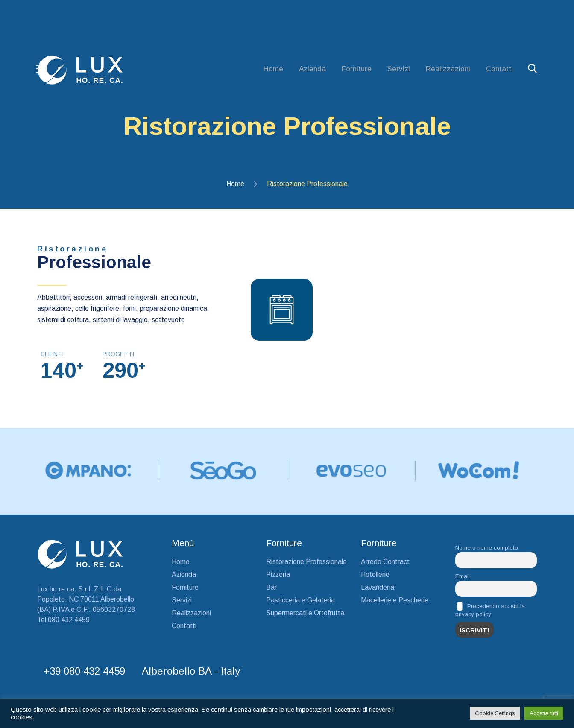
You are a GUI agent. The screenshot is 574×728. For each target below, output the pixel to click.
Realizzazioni (448, 69)
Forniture (357, 69)
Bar (271, 591)
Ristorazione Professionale (306, 565)
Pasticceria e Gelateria (300, 604)
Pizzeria (278, 578)
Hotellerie (375, 578)
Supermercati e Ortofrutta (305, 616)
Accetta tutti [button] (544, 713)
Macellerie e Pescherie (395, 604)
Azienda (312, 69)
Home (273, 69)
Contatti (499, 69)
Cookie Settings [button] (495, 713)
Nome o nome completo (487, 551)
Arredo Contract (385, 565)
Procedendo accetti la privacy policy (490, 613)
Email (463, 580)
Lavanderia (378, 591)
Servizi (399, 69)
